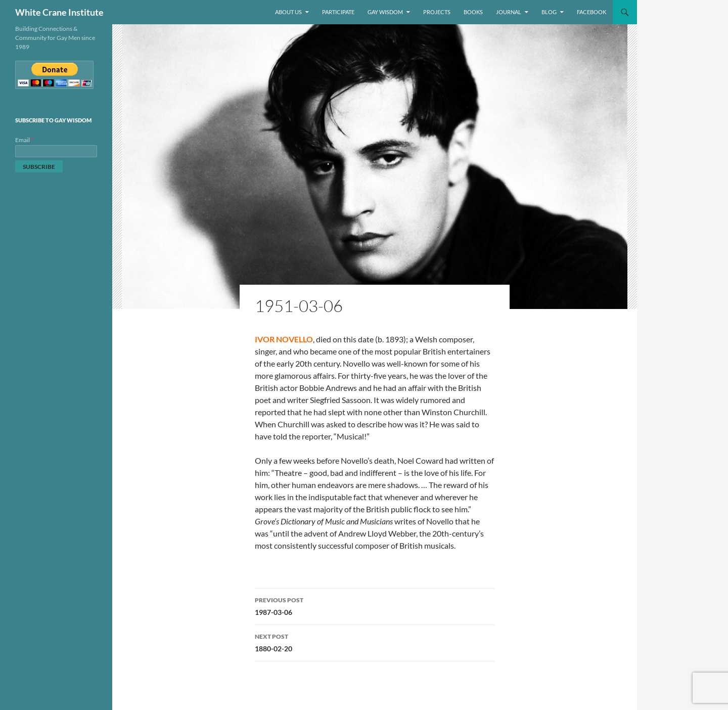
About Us (288, 12)
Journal (509, 12)
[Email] (56, 151)
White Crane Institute (59, 12)
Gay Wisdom (385, 12)
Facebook (591, 12)
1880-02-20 (375, 642)
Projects (437, 12)
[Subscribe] (39, 166)
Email (25, 140)
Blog (549, 12)
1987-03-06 (375, 605)
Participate (338, 12)
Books (473, 12)
